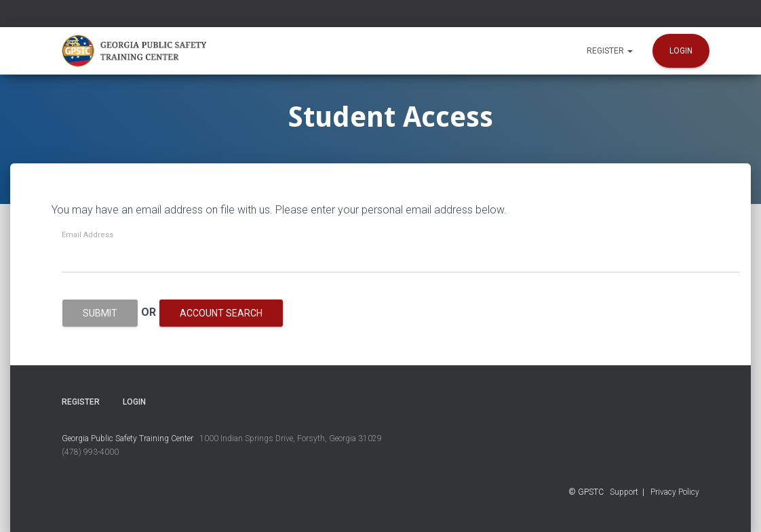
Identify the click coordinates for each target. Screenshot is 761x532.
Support (624, 492)
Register (610, 51)
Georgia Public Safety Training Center (128, 438)
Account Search (221, 313)
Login (681, 51)
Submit (100, 313)
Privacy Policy (675, 492)
